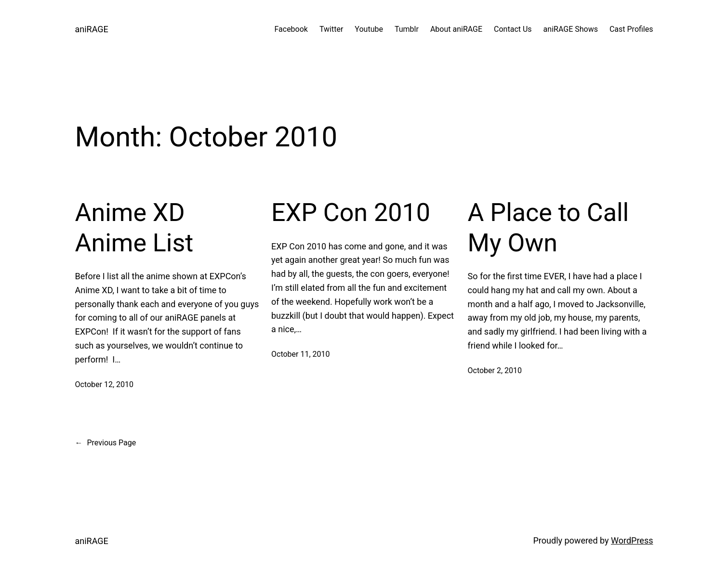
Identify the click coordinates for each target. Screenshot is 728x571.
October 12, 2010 (105, 384)
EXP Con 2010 (351, 213)
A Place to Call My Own (549, 227)
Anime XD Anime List (134, 227)
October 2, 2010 (495, 370)
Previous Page (106, 443)
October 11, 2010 (301, 354)
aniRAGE (92, 29)
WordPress (632, 540)
